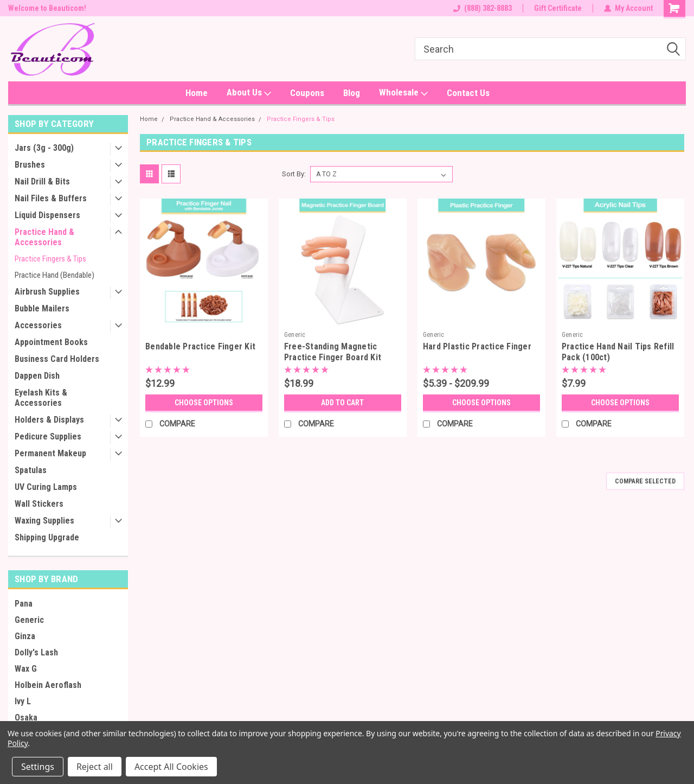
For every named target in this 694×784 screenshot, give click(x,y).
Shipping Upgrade (47, 537)
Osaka (26, 718)
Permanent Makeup (50, 453)
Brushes (30, 165)
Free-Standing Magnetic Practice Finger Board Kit (333, 352)
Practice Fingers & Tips (50, 259)
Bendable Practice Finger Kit (200, 346)
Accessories (38, 325)
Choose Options (204, 403)
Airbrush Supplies (47, 292)
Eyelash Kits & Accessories (41, 398)
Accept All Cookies (171, 767)
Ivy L (23, 701)
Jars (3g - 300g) (44, 148)
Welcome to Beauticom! (47, 8)
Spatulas (31, 470)
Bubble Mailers (42, 308)
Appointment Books (51, 342)
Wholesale (403, 93)
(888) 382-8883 (483, 8)
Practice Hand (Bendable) (54, 275)
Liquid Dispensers (47, 215)
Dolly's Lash (36, 652)
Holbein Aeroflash (48, 685)
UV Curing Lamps (46, 487)
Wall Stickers (39, 504)
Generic (29, 620)
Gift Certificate (558, 8)
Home (197, 93)
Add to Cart (342, 403)
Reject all (95, 767)
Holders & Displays (49, 420)
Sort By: (294, 174)
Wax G (26, 669)
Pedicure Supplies (48, 436)
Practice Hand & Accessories (44, 237)
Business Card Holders (57, 359)
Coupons (307, 93)
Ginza (25, 636)
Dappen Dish (37, 376)
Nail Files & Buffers (51, 198)
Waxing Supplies (44, 521)
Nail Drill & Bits (42, 181)
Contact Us (468, 93)
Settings (38, 767)
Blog (352, 93)
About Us (249, 93)
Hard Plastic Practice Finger (477, 346)
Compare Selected (645, 481)
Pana (24, 604)
